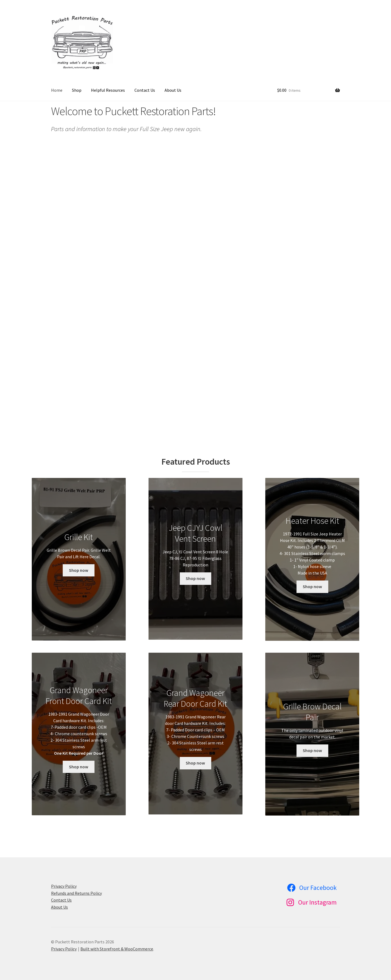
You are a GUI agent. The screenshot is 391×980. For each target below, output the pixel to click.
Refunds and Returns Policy (76, 893)
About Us (173, 90)
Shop (77, 90)
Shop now (79, 570)
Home (57, 90)
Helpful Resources (108, 90)
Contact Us (145, 90)
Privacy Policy (64, 886)
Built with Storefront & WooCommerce (117, 949)
